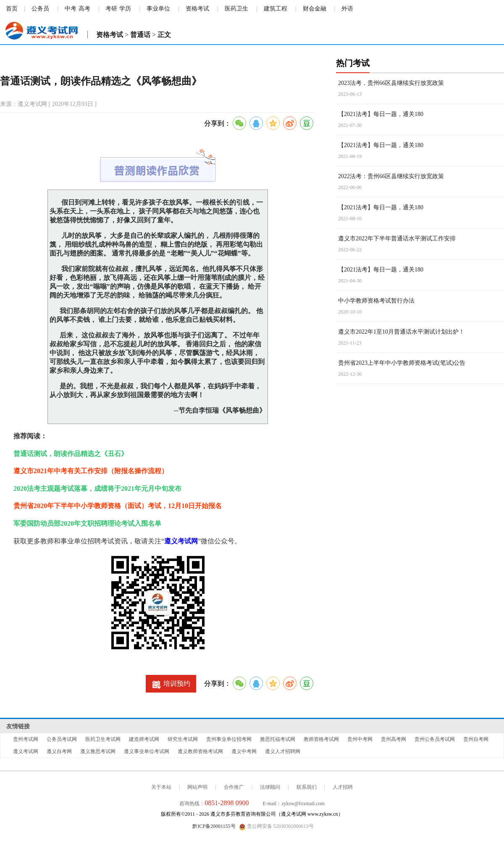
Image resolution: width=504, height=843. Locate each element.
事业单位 (158, 9)
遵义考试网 (181, 541)
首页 (12, 9)
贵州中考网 (360, 739)
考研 (111, 9)
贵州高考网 (394, 739)
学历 (125, 9)
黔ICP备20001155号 (214, 826)
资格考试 (197, 9)
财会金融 (315, 9)
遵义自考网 (59, 751)
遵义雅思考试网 (98, 751)
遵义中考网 (244, 751)
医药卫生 (236, 9)
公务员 (40, 9)
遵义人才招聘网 (283, 751)
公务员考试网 (62, 739)
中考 (71, 9)
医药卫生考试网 (103, 739)
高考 (84, 9)
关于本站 (161, 787)
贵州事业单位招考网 (229, 739)
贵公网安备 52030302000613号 (276, 827)
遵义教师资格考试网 (200, 751)
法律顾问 (270, 787)
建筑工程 (276, 9)
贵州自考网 (476, 739)
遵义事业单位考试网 (147, 751)
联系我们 (307, 787)
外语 (347, 9)
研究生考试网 (183, 739)
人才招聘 (343, 787)
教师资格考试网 (321, 739)
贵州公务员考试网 (435, 739)
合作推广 (234, 787)
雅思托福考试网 (278, 739)
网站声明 (197, 787)
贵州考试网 (26, 739)
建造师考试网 (144, 739)
